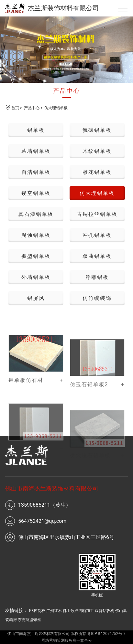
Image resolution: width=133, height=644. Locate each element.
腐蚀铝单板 (36, 235)
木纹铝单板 (97, 151)
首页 (15, 108)
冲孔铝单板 (97, 235)
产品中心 (67, 91)
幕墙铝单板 (36, 151)
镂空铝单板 (36, 193)
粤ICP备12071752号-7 (106, 634)
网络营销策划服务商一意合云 (67, 640)
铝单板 (36, 130)
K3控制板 (37, 611)
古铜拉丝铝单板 (97, 214)
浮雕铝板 (97, 277)
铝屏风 (36, 298)
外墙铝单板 (36, 277)
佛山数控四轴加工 (78, 611)
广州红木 (54, 611)
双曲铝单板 (97, 256)
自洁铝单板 (36, 172)
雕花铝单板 (97, 172)
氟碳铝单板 (97, 130)
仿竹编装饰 (97, 298)
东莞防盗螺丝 (29, 620)
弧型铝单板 (36, 256)
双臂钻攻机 (105, 611)
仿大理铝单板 (56, 108)
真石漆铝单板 (36, 214)
